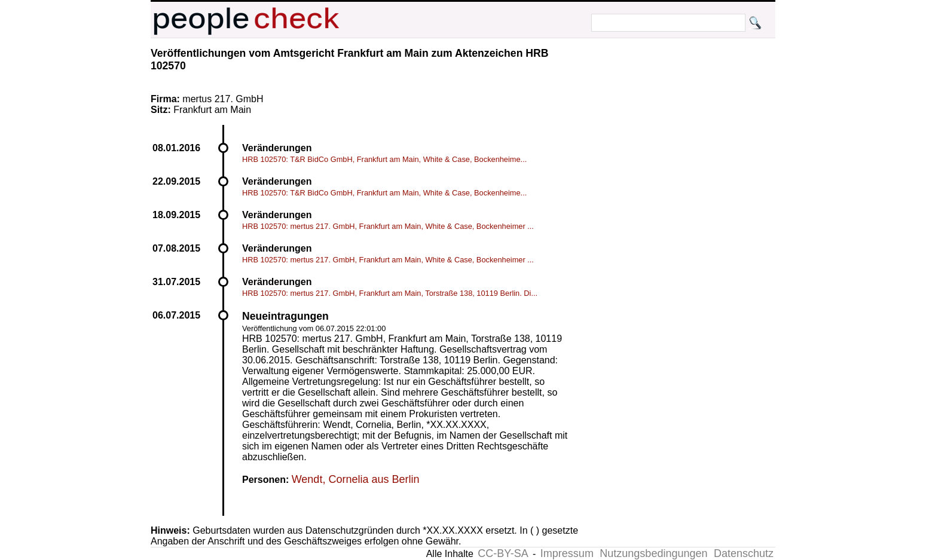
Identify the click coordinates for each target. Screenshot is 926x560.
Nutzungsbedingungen (653, 553)
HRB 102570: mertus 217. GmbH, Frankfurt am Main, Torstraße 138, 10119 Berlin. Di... (390, 293)
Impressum (567, 553)
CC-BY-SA (503, 553)
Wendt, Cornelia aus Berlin (356, 479)
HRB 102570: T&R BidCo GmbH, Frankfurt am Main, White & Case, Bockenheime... (384, 159)
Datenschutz (744, 553)
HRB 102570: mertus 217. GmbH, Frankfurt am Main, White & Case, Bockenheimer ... (388, 226)
